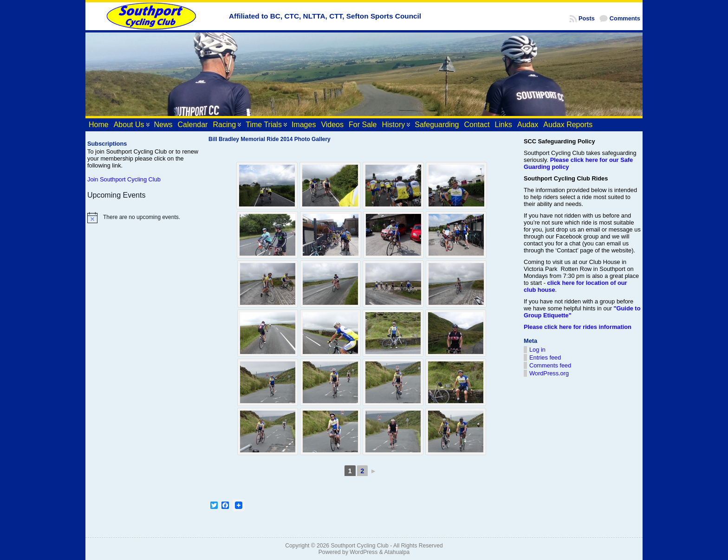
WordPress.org (549, 373)
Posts (587, 18)
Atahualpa (397, 552)
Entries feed (545, 357)
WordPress (364, 552)
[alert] (143, 218)
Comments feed (550, 365)
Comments (625, 18)
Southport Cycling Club (359, 546)
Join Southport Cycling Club (124, 179)
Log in (537, 350)
